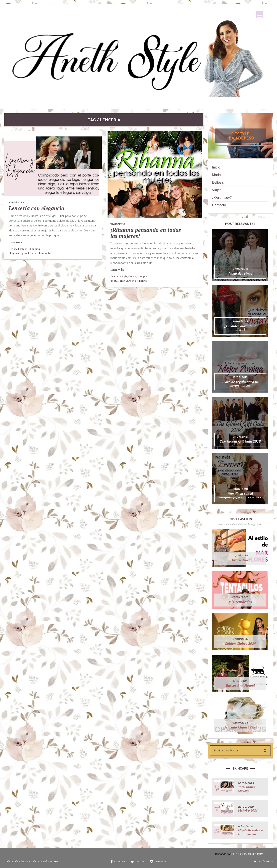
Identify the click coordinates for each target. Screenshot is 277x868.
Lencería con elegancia (36, 208)
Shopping (34, 249)
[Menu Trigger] (259, 15)
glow (24, 253)
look (42, 253)
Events (132, 276)
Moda (216, 175)
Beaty (114, 281)
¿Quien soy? (222, 198)
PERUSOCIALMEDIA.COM (247, 854)
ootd (48, 253)
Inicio (216, 167)
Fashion (23, 249)
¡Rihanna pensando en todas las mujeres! (146, 233)
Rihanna (142, 281)
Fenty (122, 281)
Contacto (219, 205)
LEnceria (33, 253)
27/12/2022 (16, 202)
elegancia (14, 253)
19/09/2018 (118, 224)
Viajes (217, 190)
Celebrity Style (119, 276)
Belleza (218, 182)
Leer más (15, 242)
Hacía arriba (263, 861)
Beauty (13, 249)
